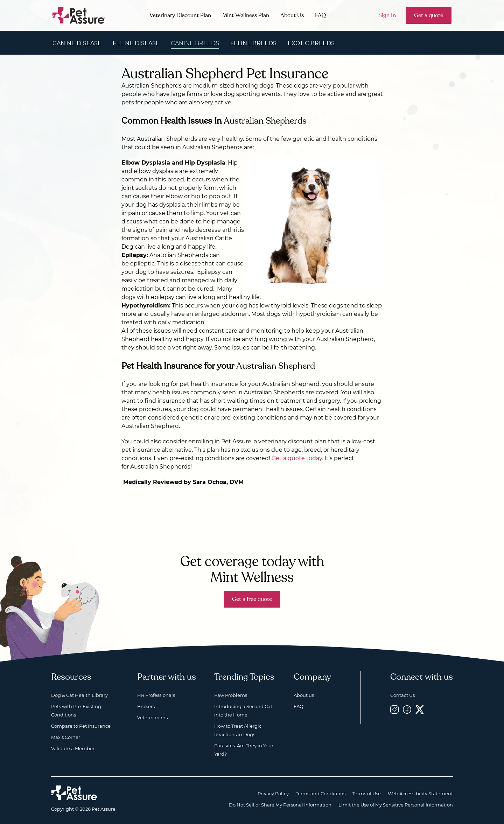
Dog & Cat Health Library (79, 695)
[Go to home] (79, 15)
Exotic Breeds (311, 43)
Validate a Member (73, 748)
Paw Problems (231, 695)
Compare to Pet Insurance (81, 726)
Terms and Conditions (321, 794)
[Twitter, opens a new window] (420, 709)
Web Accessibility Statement (420, 794)
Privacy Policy (273, 794)
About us (304, 695)
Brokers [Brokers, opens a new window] (146, 706)
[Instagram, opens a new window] (394, 709)
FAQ (320, 15)
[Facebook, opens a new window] (407, 709)
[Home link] (74, 793)
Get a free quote (252, 599)
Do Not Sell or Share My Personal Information (280, 805)
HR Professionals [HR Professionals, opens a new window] (156, 695)
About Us (292, 15)
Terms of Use (367, 794)
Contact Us (402, 695)
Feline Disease (136, 43)
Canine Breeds (195, 43)
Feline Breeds (253, 43)
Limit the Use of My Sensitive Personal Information (396, 805)
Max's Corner (66, 737)
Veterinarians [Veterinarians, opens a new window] (152, 718)
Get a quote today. (297, 458)
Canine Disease (77, 43)
